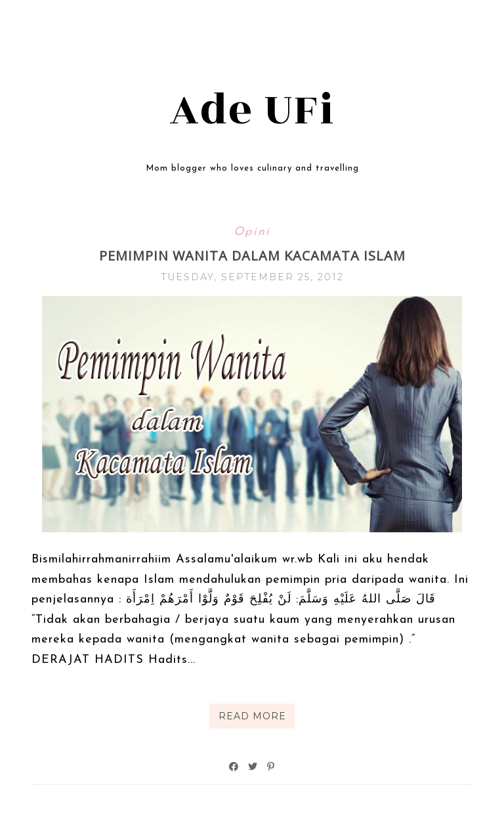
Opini (252, 232)
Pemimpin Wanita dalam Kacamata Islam (252, 256)
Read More (252, 716)
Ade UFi (252, 110)
